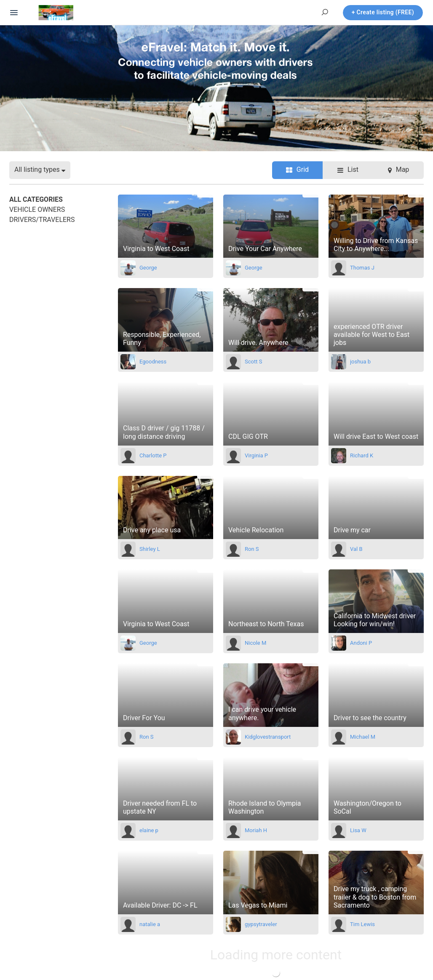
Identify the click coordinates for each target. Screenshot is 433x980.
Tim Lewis (362, 924)
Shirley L (150, 549)
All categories (36, 199)
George (148, 268)
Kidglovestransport (268, 737)
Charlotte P (153, 455)
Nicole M (255, 643)
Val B (356, 549)
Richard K (362, 455)
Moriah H (256, 830)
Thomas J (362, 268)
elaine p (149, 830)
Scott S (253, 362)
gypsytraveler (261, 924)
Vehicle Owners (37, 210)
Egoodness (153, 362)
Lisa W (358, 830)
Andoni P (361, 643)
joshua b (360, 362)
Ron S (252, 549)
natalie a (150, 924)
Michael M (363, 737)
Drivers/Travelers (42, 220)
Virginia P (256, 455)
